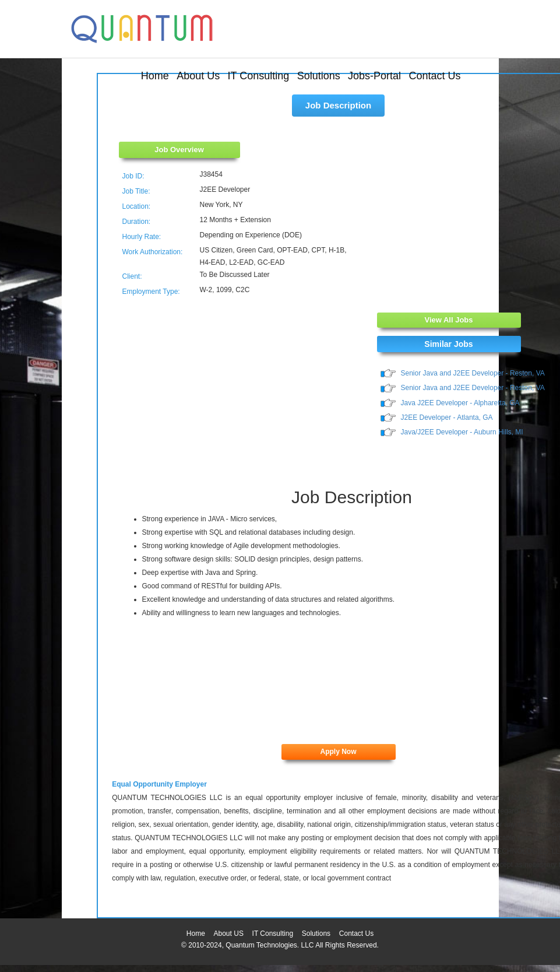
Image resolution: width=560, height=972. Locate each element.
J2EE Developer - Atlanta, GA (447, 417)
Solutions (319, 76)
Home (155, 76)
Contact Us (434, 76)
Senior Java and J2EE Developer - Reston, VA (473, 373)
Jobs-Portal (374, 76)
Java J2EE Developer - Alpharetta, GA (460, 403)
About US (229, 934)
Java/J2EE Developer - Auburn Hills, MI (462, 432)
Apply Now (339, 752)
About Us (198, 76)
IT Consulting (259, 76)
